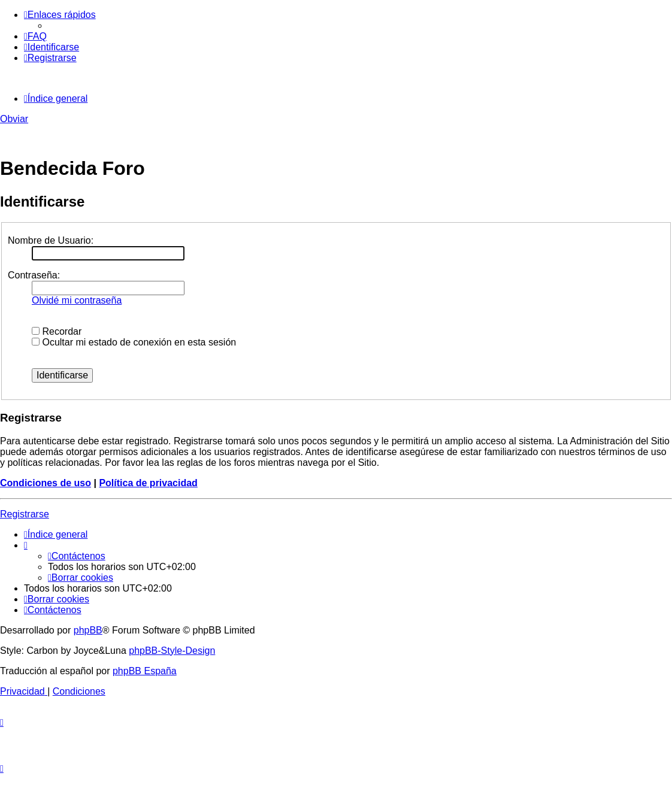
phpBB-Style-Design (172, 651)
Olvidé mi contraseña (77, 300)
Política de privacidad (148, 483)
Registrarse (25, 514)
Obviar (14, 119)
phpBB (88, 630)
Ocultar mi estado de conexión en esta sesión (134, 342)
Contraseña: (34, 275)
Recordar (57, 331)
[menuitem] (35, 36)
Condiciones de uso (46, 483)
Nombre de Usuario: (51, 240)
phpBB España (145, 671)
